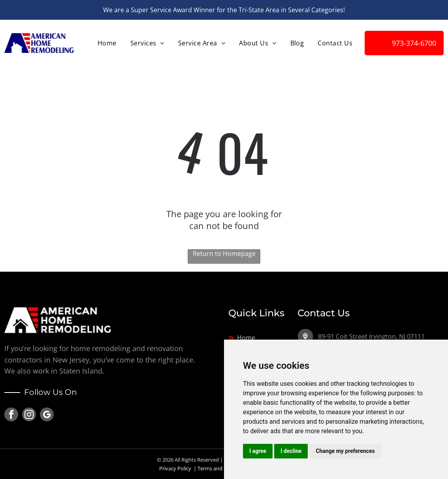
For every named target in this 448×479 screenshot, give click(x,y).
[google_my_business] (47, 415)
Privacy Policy (175, 468)
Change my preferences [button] (345, 451)
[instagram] (29, 415)
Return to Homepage (224, 254)
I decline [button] (291, 451)
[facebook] (11, 415)
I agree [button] (258, 451)
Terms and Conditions (223, 468)
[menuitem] (106, 43)
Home (246, 338)
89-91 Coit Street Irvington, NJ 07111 (371, 336)
